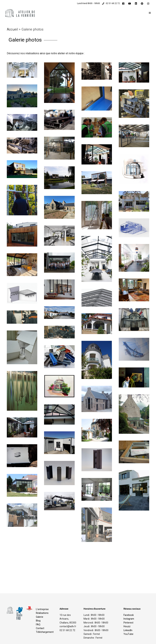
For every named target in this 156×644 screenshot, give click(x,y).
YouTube (128, 634)
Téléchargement (45, 632)
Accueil (13, 29)
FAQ (38, 625)
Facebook (129, 615)
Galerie (40, 617)
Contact (40, 628)
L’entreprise (42, 609)
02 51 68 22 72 (111, 3)
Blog (38, 621)
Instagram (129, 619)
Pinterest (128, 623)
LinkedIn (128, 630)
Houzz (127, 626)
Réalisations (42, 613)
